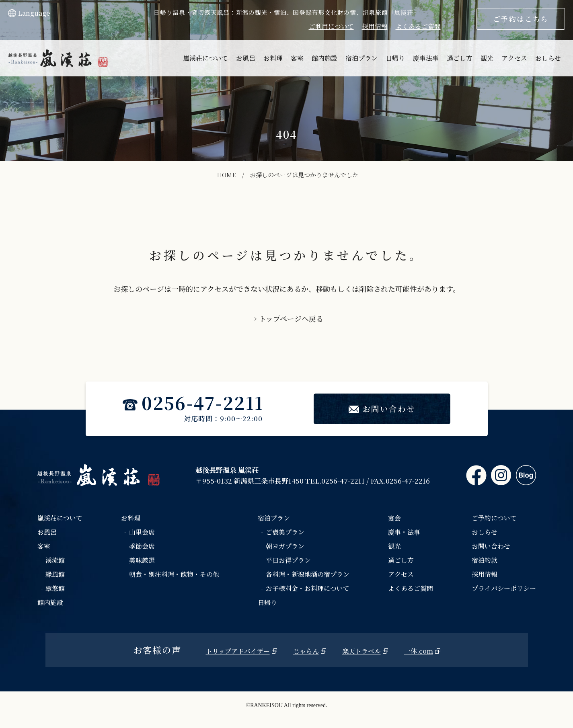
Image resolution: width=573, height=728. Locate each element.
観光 (487, 58)
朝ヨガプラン (285, 547)
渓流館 (55, 561)
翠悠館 (55, 589)
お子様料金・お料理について (308, 589)
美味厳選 (142, 561)
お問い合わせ (382, 409)
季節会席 (142, 547)
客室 (297, 58)
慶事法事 (426, 58)
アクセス (514, 58)
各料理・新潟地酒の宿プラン (308, 575)
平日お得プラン (288, 561)
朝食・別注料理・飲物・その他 (174, 575)
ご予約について (494, 518)
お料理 (273, 58)
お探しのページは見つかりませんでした (304, 175)
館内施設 (324, 58)
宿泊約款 (485, 561)
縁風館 (55, 575)
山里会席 (142, 532)
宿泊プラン (361, 58)
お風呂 (246, 58)
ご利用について (331, 26)
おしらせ (548, 58)
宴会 (394, 518)
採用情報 (375, 26)
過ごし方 (460, 58)
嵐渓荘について (205, 58)
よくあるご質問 (418, 26)
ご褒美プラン (285, 532)
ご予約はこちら (521, 18)
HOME (226, 175)
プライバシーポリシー (504, 589)
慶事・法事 (404, 532)
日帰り (395, 58)
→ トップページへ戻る (286, 318)
